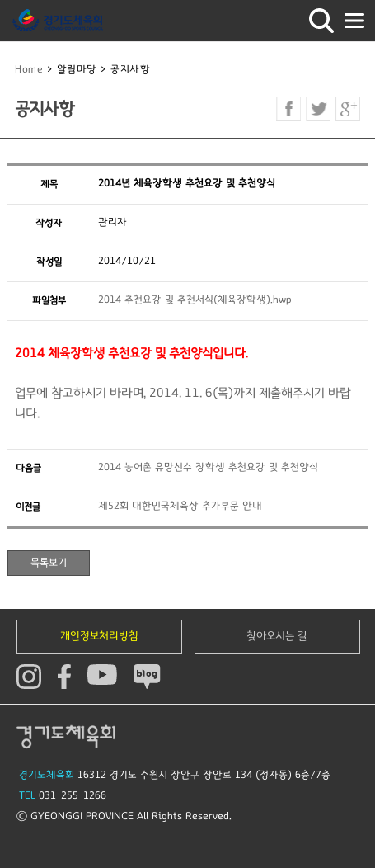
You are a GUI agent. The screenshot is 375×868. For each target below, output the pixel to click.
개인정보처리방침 (99, 636)
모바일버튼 (354, 21)
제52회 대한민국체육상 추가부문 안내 (180, 506)
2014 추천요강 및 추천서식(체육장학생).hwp (195, 300)
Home (29, 70)
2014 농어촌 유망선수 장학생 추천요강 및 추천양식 (208, 467)
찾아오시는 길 (277, 636)
